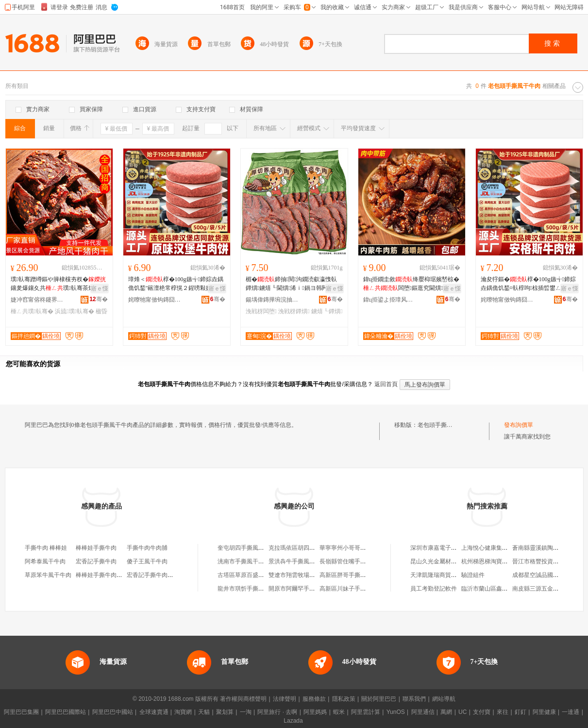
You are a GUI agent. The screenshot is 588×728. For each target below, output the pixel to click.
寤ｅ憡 (100, 288)
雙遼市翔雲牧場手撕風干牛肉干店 (312, 575)
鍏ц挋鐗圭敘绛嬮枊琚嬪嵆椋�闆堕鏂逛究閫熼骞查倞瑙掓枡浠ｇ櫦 (411, 284)
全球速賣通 (154, 712)
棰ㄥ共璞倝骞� (32, 311)
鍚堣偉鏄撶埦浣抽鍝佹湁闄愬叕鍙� (272, 300)
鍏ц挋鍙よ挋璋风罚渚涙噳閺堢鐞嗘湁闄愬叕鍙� (390, 300)
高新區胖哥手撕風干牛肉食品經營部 (366, 575)
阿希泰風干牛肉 (45, 561)
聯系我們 (414, 699)
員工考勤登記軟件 (434, 589)
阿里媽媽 (315, 712)
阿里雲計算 (366, 712)
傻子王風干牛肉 (147, 561)
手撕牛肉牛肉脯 (147, 548)
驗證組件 (473, 575)
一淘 (246, 712)
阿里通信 (423, 712)
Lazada (293, 721)
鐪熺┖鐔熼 (327, 311)
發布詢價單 (519, 425)
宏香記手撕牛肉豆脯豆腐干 (162, 575)
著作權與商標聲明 (243, 699)
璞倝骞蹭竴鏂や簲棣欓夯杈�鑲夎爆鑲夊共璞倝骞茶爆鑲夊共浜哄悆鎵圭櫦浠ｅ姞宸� (58, 284)
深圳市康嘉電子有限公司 (442, 548)
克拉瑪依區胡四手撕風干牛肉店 (309, 548)
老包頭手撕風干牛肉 (444, 425)
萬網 (446, 712)
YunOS (396, 712)
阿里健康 (544, 712)
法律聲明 (285, 699)
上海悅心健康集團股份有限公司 (502, 548)
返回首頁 (386, 384)
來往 (503, 712)
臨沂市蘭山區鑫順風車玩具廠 (499, 589)
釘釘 (521, 712)
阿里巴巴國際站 (66, 712)
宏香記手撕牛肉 (96, 561)
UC (462, 712)
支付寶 (482, 712)
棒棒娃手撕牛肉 (96, 548)
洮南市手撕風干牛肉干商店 (252, 561)
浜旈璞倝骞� (75, 311)
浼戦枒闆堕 (261, 311)
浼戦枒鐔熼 (294, 311)
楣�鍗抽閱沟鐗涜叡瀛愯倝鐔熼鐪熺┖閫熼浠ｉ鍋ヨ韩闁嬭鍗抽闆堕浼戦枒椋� (294, 284)
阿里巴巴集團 (21, 712)
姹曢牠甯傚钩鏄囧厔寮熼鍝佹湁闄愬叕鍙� (155, 300)
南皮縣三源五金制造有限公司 (550, 589)
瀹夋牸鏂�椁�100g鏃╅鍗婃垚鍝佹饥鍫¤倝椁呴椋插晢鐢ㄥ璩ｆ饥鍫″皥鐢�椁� (528, 284)
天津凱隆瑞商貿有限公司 (442, 575)
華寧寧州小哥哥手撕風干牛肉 (357, 548)
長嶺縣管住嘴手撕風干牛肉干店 (360, 561)
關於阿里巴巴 (379, 699)
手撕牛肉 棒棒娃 (46, 548)
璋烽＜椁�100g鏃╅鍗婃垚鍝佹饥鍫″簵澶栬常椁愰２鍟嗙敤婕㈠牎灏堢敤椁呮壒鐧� (176, 284)
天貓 (204, 712)
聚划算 (225, 712)
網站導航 (444, 699)
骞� (98, 299)
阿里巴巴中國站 (113, 712)
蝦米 (339, 712)
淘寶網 (183, 712)
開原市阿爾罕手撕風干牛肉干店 (309, 589)
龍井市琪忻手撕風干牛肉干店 (255, 589)
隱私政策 (344, 699)
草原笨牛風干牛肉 (48, 575)
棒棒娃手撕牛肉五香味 (105, 575)
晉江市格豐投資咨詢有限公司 (550, 561)
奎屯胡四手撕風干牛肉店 (250, 548)
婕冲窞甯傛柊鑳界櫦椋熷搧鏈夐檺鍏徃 (37, 300)
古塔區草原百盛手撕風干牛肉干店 (261, 575)
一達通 (571, 712)
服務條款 (314, 699)
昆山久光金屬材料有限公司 (445, 561)
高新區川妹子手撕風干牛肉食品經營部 (369, 589)
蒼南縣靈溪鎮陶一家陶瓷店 (547, 548)
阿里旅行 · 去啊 (277, 712)
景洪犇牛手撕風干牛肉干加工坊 (309, 561)
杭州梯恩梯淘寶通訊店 (490, 561)
